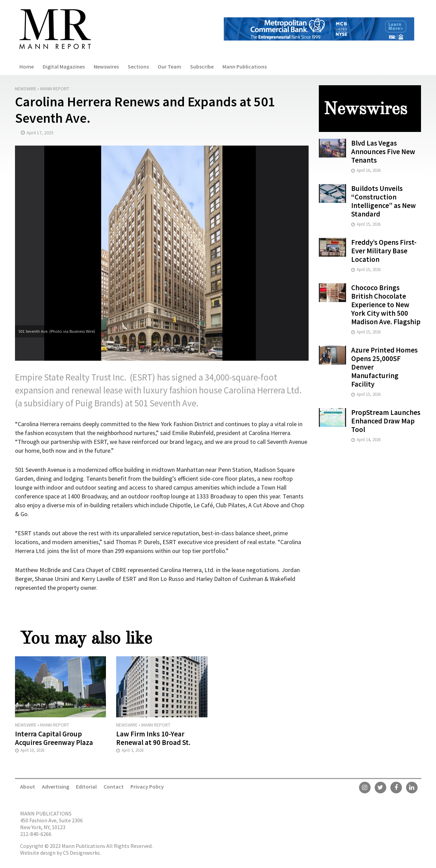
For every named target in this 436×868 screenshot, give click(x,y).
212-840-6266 (36, 834)
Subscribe (202, 66)
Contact (114, 787)
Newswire (26, 89)
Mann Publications (245, 66)
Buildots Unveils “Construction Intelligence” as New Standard (384, 201)
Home (27, 66)
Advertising (56, 787)
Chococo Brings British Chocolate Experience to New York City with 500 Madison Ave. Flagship (386, 305)
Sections (138, 66)
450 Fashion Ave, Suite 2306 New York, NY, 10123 (51, 824)
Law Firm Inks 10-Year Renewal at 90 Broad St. (153, 738)
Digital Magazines (64, 66)
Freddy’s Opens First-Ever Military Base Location (384, 251)
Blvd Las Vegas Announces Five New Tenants (383, 152)
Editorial (86, 787)
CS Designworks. (82, 853)
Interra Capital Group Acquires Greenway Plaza (54, 738)
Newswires (106, 66)
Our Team (169, 66)
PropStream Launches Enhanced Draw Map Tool (386, 421)
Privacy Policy (147, 787)
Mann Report (55, 89)
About (28, 787)
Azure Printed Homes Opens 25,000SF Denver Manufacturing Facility (384, 367)
